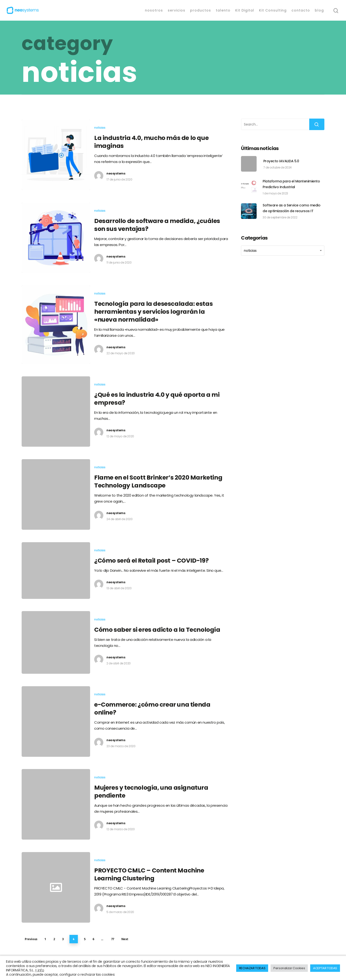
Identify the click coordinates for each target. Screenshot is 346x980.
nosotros (154, 10)
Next (125, 939)
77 (113, 939)
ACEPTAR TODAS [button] (325, 968)
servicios (176, 10)
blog (319, 10)
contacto (301, 10)
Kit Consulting (273, 10)
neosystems (116, 173)
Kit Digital (245, 10)
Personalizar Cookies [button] (289, 968)
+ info (40, 970)
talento (223, 10)
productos (201, 10)
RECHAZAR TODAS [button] (252, 968)
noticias (100, 128)
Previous (31, 939)
